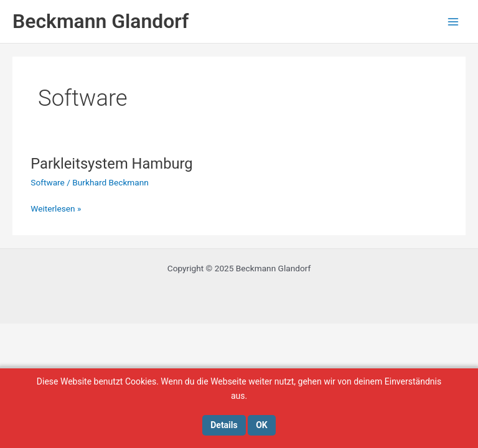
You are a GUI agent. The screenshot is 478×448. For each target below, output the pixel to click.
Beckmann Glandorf (101, 21)
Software (48, 182)
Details (224, 425)
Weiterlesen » (56, 209)
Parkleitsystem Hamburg (111, 164)
